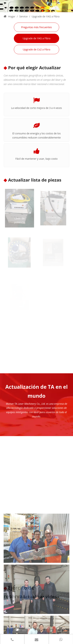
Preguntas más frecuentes (36, 27)
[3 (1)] (36, 6)
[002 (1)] (36, 550)
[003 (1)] (36, 499)
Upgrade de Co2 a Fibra (36, 49)
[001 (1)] (36, 448)
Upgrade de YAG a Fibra (37, 38)
